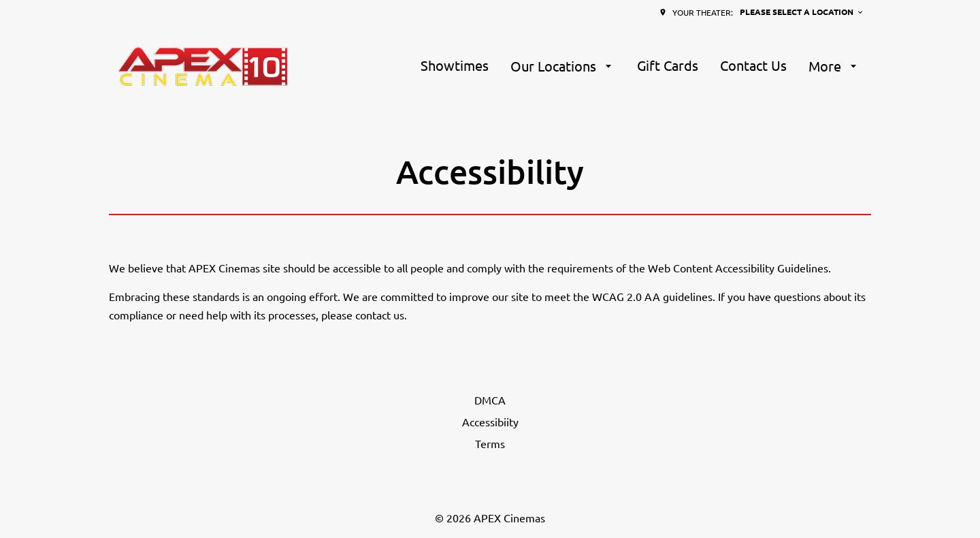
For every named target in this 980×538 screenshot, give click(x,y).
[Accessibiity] (490, 422)
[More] (834, 66)
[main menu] (640, 66)
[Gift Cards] (668, 66)
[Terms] (490, 443)
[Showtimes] (455, 66)
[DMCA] (490, 400)
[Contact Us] (753, 66)
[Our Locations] (563, 66)
